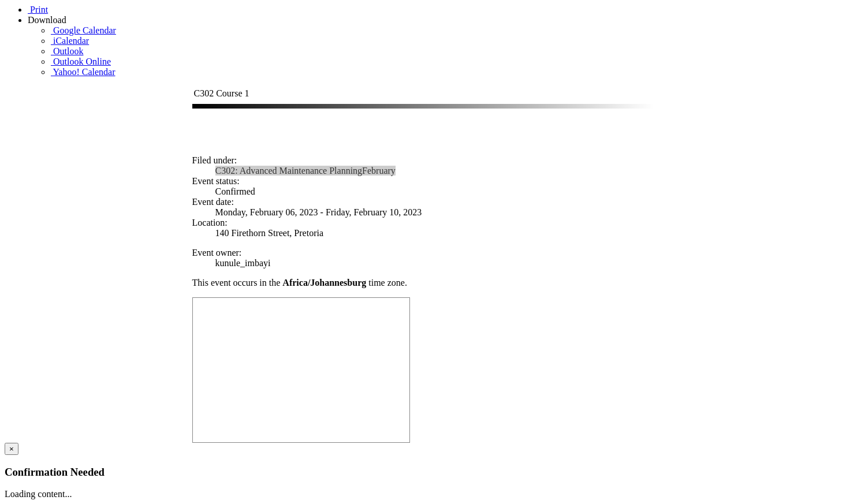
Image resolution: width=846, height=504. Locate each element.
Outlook (67, 51)
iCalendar (70, 41)
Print (38, 10)
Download (48, 20)
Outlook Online (81, 61)
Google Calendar (83, 30)
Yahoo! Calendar (83, 72)
